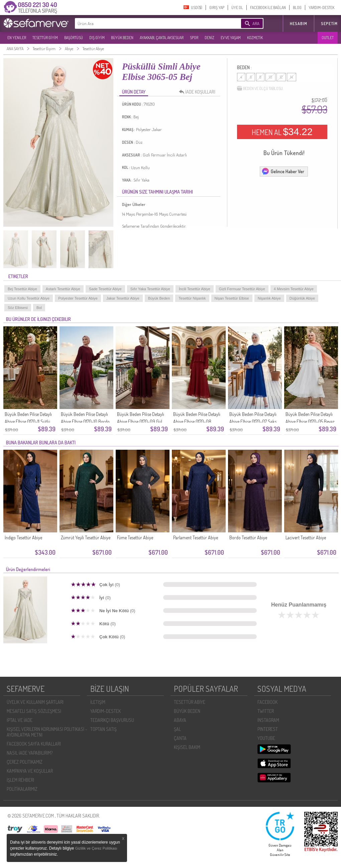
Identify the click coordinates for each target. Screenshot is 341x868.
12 (281, 77)
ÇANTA (180, 738)
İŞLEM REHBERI (20, 780)
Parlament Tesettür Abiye (196, 537)
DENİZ (209, 38)
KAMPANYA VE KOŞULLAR (30, 771)
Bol (39, 308)
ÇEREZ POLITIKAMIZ (25, 762)
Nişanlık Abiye (269, 298)
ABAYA (180, 720)
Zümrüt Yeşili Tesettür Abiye (86, 537)
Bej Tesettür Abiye (22, 289)
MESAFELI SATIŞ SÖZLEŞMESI (34, 711)
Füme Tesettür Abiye (135, 537)
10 (270, 77)
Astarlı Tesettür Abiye (63, 289)
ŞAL (177, 729)
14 (292, 77)
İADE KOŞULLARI (199, 92)
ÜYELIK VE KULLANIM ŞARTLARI (35, 702)
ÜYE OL (237, 8)
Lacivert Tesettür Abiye (306, 537)
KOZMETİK (255, 38)
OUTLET (328, 38)
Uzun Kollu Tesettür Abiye (29, 298)
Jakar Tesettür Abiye (123, 298)
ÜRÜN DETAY (134, 92)
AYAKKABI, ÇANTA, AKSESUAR (162, 38)
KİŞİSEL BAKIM (187, 747)
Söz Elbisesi (18, 308)
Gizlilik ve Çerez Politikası (96, 848)
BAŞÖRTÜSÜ (74, 38)
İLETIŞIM (98, 702)
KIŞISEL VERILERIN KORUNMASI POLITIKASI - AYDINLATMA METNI (47, 732)
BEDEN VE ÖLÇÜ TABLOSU (260, 89)
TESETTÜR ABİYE (190, 702)
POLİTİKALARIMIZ (22, 789)
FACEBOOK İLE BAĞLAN (268, 8)
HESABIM (299, 24)
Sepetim (329, 24)
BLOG (297, 8)
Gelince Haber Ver (283, 171)
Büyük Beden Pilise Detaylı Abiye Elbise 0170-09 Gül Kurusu (141, 421)
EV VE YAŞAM (231, 38)
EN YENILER (17, 38)
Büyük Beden (159, 298)
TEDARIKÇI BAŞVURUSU (112, 720)
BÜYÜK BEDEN (122, 38)
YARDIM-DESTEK (321, 8)
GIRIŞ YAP (217, 8)
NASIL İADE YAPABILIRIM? (30, 753)
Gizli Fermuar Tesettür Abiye (242, 289)
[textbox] (148, 23)
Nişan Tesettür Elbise (232, 298)
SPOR (194, 38)
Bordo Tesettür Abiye (248, 537)
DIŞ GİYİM (97, 38)
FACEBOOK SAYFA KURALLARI (34, 744)
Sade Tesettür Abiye (105, 289)
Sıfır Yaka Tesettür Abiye (150, 289)
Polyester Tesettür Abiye (78, 298)
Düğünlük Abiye (302, 298)
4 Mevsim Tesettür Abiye (294, 289)
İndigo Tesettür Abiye (23, 537)
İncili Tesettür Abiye (195, 289)
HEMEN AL (282, 132)
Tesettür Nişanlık (192, 298)
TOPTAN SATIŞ (103, 729)
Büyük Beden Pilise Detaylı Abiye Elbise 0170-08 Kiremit (197, 421)
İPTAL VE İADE (20, 720)
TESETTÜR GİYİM (45, 38)
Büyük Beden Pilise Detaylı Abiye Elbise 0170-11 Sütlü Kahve (28, 421)
